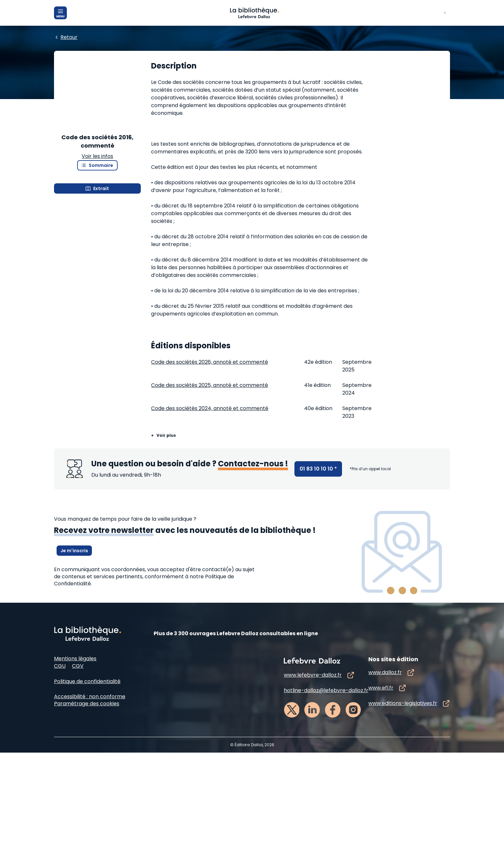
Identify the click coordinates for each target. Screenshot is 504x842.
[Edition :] (203, 94)
